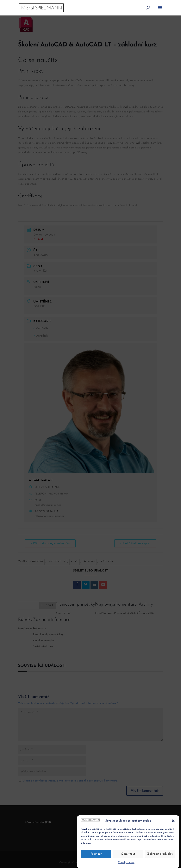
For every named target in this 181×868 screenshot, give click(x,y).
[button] (173, 831)
